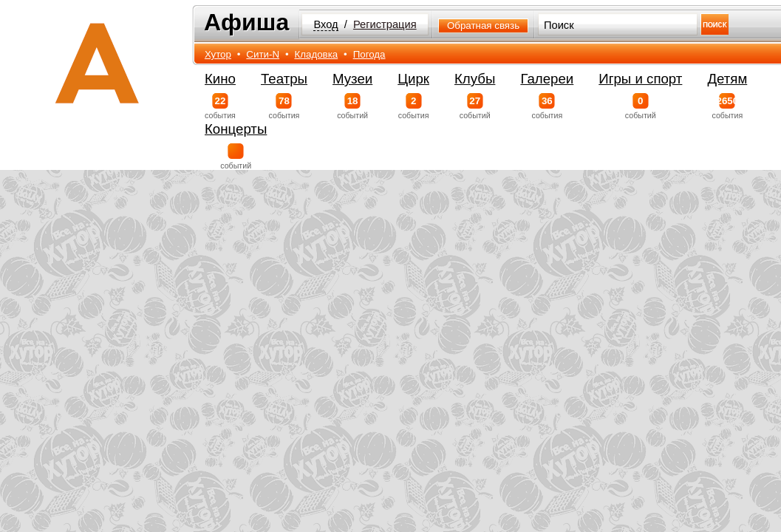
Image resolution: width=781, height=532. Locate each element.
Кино (220, 79)
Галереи (547, 79)
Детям (727, 79)
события (220, 106)
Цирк (413, 79)
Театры (284, 79)
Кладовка (316, 54)
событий (352, 106)
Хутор (218, 54)
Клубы (475, 79)
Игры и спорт (640, 79)
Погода (369, 54)
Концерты (236, 129)
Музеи (352, 79)
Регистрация (385, 24)
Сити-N (263, 54)
